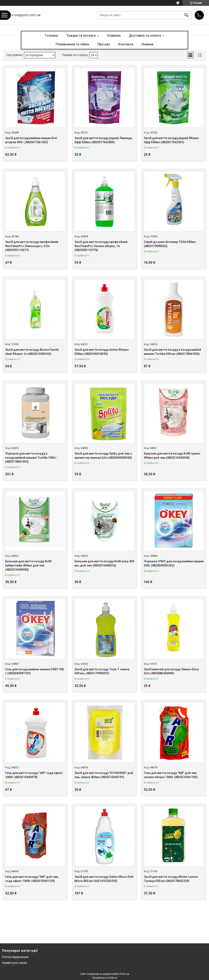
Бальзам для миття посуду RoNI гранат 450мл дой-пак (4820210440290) (172, 456)
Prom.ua (124, 974)
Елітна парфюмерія (15, 957)
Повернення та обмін (72, 44)
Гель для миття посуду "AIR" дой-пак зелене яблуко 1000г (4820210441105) (171, 775)
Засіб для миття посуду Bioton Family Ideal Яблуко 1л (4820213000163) (32, 352)
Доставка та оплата (145, 36)
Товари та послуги (81, 36)
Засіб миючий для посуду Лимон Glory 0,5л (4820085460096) (171, 671)
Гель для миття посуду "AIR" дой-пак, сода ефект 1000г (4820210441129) (32, 879)
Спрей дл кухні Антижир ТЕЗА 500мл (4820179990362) (170, 244)
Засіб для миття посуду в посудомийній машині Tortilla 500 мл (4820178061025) (172, 352)
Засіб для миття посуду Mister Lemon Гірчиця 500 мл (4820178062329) (171, 879)
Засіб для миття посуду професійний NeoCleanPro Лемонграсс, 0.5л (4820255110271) (32, 246)
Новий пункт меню (15, 963)
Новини (147, 44)
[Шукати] (186, 15)
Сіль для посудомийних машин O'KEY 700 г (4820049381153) (34, 671)
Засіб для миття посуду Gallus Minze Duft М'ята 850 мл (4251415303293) (104, 879)
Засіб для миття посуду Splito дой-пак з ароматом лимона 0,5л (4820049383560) (103, 456)
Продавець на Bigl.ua (105, 978)
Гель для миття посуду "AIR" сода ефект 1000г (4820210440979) (34, 775)
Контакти (126, 44)
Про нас (104, 44)
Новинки (114, 36)
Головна (52, 36)
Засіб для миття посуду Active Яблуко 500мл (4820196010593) (102, 352)
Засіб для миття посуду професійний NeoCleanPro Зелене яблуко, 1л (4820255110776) (101, 246)
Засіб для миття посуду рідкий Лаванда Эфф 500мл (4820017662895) (103, 140)
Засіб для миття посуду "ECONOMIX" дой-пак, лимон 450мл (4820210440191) (104, 775)
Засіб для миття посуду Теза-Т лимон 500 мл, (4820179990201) (102, 671)
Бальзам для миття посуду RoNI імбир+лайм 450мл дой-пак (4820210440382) (28, 565)
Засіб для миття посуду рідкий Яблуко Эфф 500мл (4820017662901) (171, 140)
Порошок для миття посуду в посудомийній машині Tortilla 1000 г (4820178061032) (31, 458)
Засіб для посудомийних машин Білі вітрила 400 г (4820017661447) (31, 140)
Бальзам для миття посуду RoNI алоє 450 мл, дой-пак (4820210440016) (104, 563)
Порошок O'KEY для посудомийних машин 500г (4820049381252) (174, 563)
